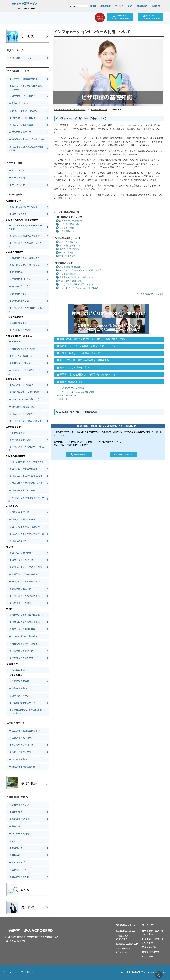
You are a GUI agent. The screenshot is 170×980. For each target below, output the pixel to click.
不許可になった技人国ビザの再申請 (26, 245)
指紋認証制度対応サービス (23, 703)
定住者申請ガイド (19, 512)
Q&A (130, 6)
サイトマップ (17, 862)
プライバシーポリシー (30, 972)
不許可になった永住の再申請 (24, 596)
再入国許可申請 (18, 759)
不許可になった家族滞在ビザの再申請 (26, 449)
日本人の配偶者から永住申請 (24, 581)
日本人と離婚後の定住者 (22, 519)
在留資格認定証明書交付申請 (24, 731)
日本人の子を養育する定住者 (24, 527)
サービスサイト (150, 925)
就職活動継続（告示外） (22, 407)
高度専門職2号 (18, 294)
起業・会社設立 (150, 947)
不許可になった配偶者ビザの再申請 (26, 499)
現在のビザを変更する (67, 249)
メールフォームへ (123, 454)
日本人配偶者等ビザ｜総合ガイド (27, 462)
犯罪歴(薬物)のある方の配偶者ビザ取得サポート (27, 712)
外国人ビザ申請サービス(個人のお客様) (70, 110)
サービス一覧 (17, 170)
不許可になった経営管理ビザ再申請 (26, 372)
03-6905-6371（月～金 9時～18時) (120, 17)
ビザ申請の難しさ (65, 274)
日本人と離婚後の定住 (21, 125)
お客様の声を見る (65, 395)
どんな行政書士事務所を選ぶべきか (73, 284)
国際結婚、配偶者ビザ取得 (23, 79)
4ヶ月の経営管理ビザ (21, 356)
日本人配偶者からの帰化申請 (24, 622)
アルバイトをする (65, 256)
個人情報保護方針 (19, 877)
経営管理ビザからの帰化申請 (24, 644)
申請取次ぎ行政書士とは (68, 281)
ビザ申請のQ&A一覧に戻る (149, 294)
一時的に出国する (65, 253)
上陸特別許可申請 (19, 696)
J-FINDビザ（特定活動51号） (25, 399)
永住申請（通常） (19, 103)
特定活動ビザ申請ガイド (22, 385)
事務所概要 (105, 6)
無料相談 (156, 6)
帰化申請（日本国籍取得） (23, 118)
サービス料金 (17, 185)
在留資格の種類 (64, 228)
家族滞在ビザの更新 (20, 440)
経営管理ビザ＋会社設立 (22, 96)
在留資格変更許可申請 (21, 738)
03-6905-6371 (79, 454)
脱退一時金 (147, 957)
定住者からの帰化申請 (21, 658)
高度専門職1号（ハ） (21, 286)
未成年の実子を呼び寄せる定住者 (27, 534)
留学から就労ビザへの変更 (23, 207)
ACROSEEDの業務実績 (70, 388)
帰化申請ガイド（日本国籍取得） (27, 615)
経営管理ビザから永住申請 (23, 574)
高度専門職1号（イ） (21, 272)
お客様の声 (142, 6)
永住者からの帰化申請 (21, 651)
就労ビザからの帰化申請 (22, 629)
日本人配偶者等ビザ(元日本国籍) (26, 476)
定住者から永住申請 (20, 589)
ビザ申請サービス (25, 4)
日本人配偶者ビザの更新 (22, 490)
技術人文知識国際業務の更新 (24, 236)
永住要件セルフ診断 (20, 603)
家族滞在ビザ (17, 433)
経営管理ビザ (17, 341)
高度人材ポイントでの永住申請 (26, 567)
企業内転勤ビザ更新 (20, 330)
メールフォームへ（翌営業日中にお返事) (152, 17)
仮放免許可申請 (18, 688)
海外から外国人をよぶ (67, 242)
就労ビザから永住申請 (21, 560)
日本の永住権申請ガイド (22, 553)
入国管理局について (66, 231)
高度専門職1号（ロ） (21, 279)
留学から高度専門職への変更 (24, 265)
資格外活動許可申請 (20, 752)
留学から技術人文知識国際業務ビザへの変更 (26, 88)
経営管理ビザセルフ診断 (22, 349)
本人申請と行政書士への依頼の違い (73, 277)
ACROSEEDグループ (126, 925)
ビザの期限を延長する (67, 246)
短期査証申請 (17, 670)
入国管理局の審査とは (67, 267)
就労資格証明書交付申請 (22, 767)
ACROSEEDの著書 (19, 834)
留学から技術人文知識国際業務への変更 (26, 227)
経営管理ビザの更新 (20, 363)
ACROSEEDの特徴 (19, 819)
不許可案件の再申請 (20, 132)
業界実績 (15, 826)
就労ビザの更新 (18, 214)
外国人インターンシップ (22, 414)
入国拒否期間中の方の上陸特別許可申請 (26, 148)
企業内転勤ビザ (18, 323)
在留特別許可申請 (19, 681)
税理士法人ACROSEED (127, 944)
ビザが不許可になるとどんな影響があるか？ (77, 288)
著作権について (18, 870)
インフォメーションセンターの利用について (77, 270)
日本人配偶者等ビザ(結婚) (23, 469)
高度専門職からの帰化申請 (23, 636)
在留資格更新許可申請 (21, 745)
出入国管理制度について (68, 221)
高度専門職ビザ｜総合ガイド (24, 258)
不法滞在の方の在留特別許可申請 (27, 139)
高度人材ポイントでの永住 (23, 111)
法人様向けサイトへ (20, 58)
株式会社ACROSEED (126, 931)
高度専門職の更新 (19, 301)
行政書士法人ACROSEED (30, 931)
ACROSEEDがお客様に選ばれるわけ (74, 392)
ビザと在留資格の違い (67, 224)
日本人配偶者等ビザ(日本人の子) (26, 483)
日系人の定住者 (18, 541)
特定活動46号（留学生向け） (25, 392)
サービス (119, 6)
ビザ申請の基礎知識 (99, 110)
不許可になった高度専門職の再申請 (26, 310)
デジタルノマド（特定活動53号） (27, 421)
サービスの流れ (18, 178)
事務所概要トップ (19, 805)
